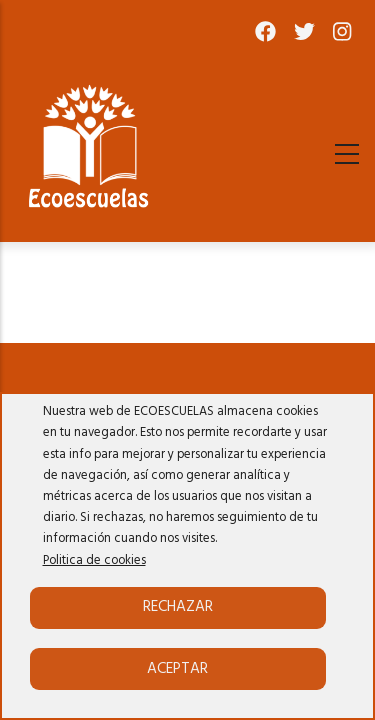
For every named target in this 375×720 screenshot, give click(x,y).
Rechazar (178, 607)
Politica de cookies (94, 561)
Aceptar (177, 669)
